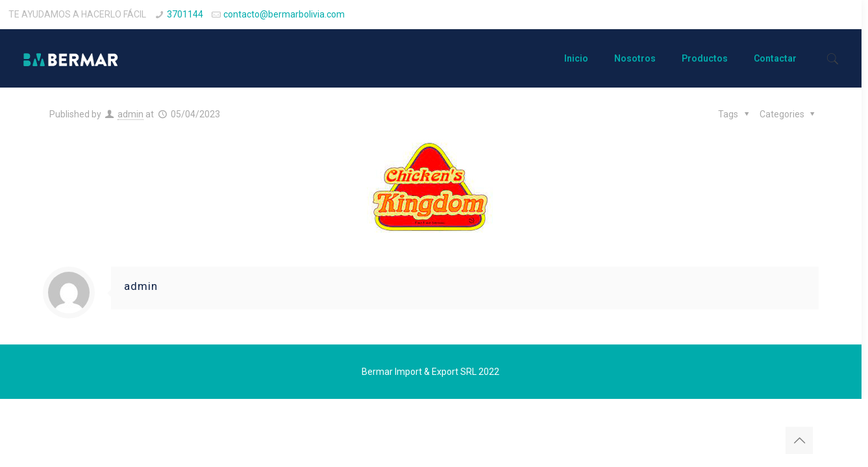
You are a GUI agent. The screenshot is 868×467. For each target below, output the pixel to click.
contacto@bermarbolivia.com (284, 14)
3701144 (185, 14)
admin (130, 114)
